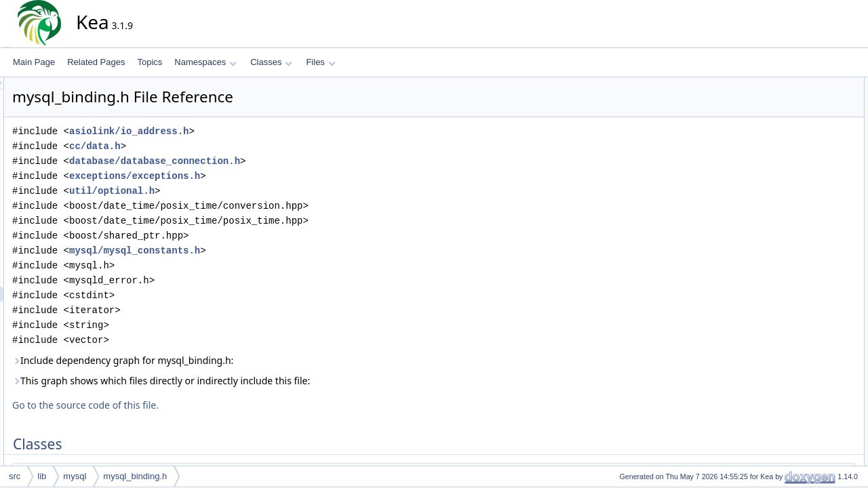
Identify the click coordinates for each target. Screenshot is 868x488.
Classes (271, 62)
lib (42, 476)
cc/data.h (217, 146)
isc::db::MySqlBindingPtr (819, 368)
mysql (75, 476)
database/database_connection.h (277, 161)
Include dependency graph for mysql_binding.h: (245, 360)
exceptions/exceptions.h (257, 176)
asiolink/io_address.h (251, 131)
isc (780, 308)
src (15, 476)
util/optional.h (234, 191)
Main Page (34, 62)
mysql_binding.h (135, 476)
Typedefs (781, 338)
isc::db (787, 323)
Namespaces (205, 62)
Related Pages (96, 62)
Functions (782, 383)
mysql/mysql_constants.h (257, 250)
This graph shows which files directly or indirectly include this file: (283, 381)
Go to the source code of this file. (208, 405)
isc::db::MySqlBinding (814, 100)
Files (320, 62)
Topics (150, 62)
